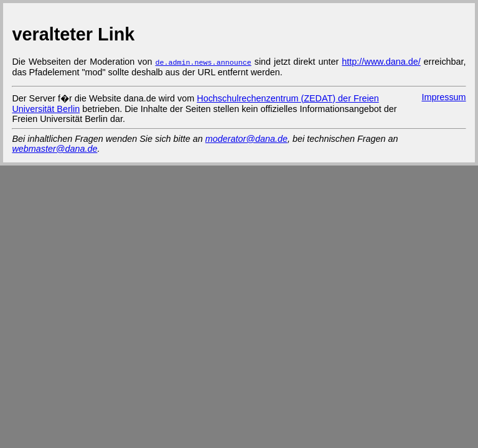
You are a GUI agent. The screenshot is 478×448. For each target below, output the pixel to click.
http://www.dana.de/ (381, 62)
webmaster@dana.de (54, 148)
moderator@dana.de (246, 138)
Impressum (443, 96)
